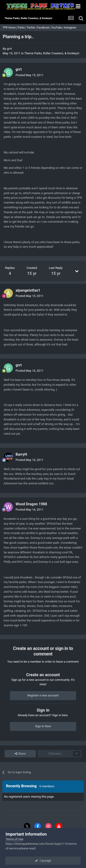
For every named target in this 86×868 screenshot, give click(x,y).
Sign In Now (43, 726)
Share (20, 754)
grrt (9, 49)
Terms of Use (14, 839)
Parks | (22, 28)
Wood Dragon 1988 (31, 504)
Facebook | (44, 28)
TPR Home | (9, 28)
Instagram (70, 28)
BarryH (21, 454)
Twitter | (32, 28)
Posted (29, 75)
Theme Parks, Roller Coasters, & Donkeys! (52, 53)
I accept (43, 861)
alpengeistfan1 (28, 290)
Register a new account (43, 695)
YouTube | (58, 28)
